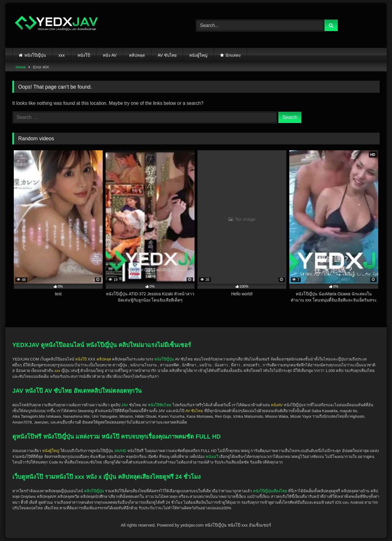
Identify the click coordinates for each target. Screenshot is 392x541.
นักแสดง (233, 55)
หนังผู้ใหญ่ (198, 55)
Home (21, 67)
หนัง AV (110, 55)
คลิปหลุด (137, 55)
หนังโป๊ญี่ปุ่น (35, 55)
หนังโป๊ (84, 55)
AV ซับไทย (167, 55)
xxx (62, 55)
